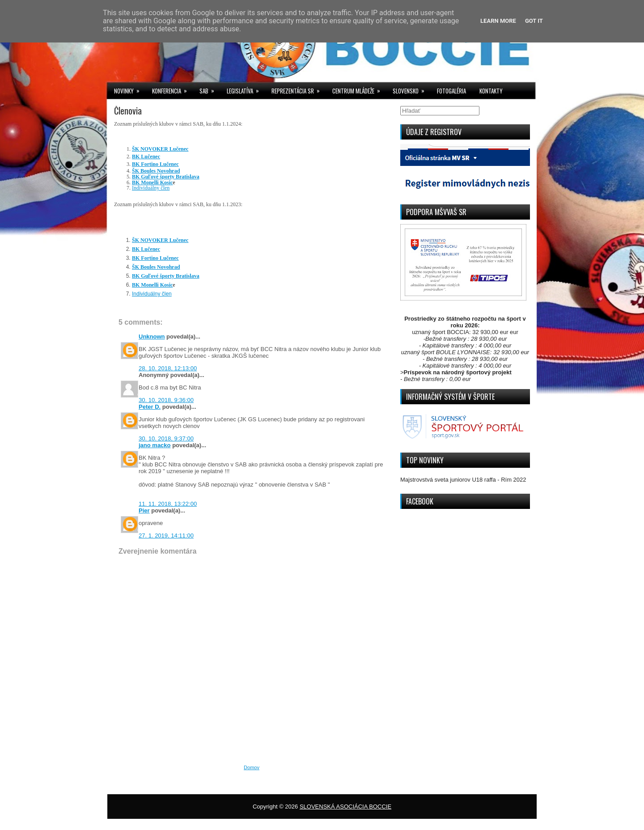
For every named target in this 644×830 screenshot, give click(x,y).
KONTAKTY (491, 91)
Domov (252, 767)
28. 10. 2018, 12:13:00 (168, 368)
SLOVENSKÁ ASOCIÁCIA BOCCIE (345, 807)
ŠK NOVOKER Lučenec (160, 149)
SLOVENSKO (411, 89)
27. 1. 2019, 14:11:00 (166, 536)
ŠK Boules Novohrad (156, 171)
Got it (534, 21)
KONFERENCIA (172, 89)
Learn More (498, 21)
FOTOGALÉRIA (451, 91)
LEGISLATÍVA (246, 89)
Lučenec (146, 157)
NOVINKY (130, 89)
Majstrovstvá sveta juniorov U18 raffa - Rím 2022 (463, 480)
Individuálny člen (151, 188)
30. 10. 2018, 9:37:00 (166, 438)
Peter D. (150, 407)
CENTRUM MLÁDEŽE (359, 89)
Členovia (128, 110)
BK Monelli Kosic (152, 182)
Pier (144, 510)
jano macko (155, 445)
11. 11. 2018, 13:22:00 (168, 504)
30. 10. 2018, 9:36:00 (166, 400)
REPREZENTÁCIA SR (299, 89)
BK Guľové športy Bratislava (166, 177)
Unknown (152, 337)
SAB (210, 89)
